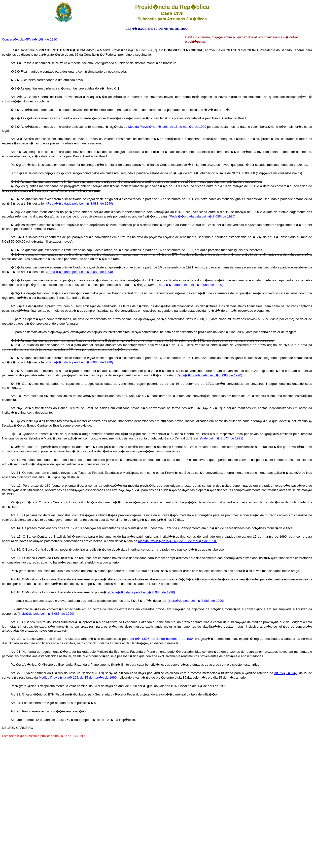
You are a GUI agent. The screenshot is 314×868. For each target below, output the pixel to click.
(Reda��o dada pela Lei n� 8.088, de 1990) (80, 203)
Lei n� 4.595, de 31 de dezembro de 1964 (162, 639)
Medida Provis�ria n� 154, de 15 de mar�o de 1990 (78, 677)
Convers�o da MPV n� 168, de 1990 (30, 39)
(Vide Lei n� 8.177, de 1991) (222, 438)
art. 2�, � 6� (286, 673)
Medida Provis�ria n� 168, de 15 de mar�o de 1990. (177, 541)
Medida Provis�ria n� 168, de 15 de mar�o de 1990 (167, 127)
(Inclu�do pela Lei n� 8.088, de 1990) (196, 601)
